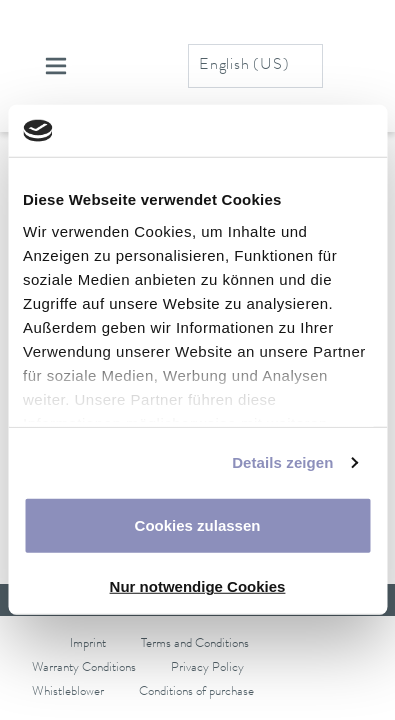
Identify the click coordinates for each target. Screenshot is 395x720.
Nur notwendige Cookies (198, 586)
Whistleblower (68, 692)
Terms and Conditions (195, 644)
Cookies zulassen (198, 525)
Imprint (88, 644)
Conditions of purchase (196, 692)
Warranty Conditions (84, 668)
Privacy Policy (207, 668)
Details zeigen (282, 462)
